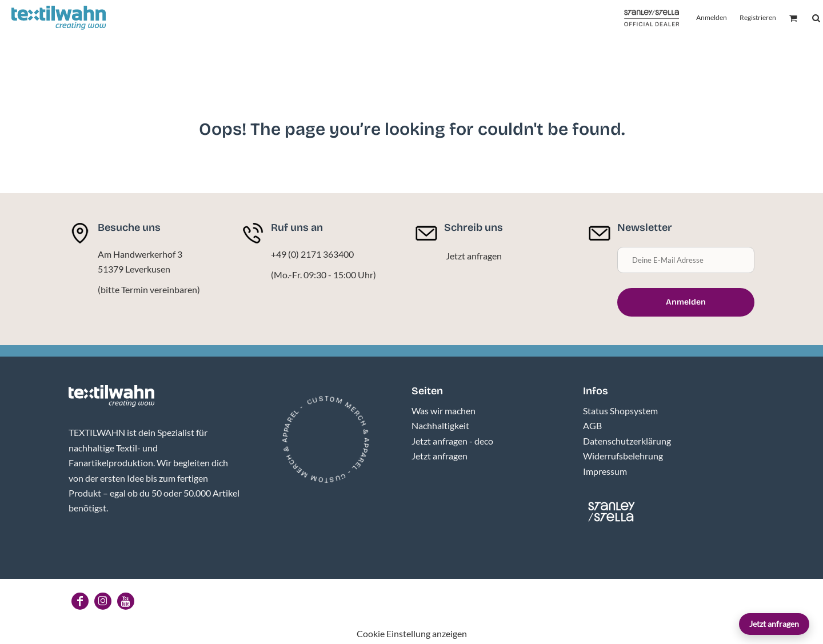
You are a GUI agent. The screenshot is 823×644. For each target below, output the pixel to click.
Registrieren (758, 17)
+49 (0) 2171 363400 (312, 254)
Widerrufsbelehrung (623, 456)
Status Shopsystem (620, 411)
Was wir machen (444, 411)
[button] (111, 396)
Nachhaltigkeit (440, 425)
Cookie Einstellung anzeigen (412, 633)
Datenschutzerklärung (627, 441)
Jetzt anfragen (774, 624)
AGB (592, 425)
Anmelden (712, 17)
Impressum (605, 471)
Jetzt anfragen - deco (452, 441)
